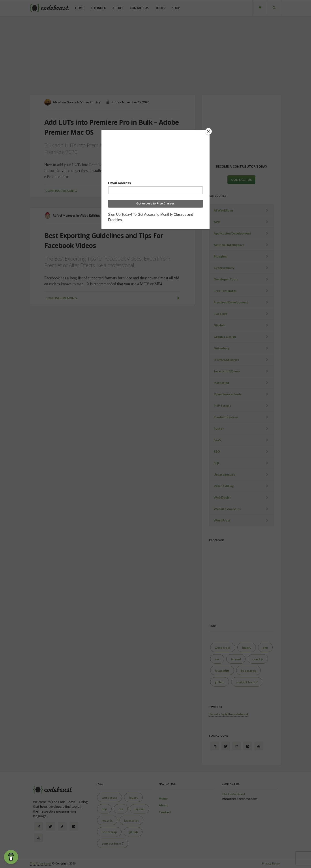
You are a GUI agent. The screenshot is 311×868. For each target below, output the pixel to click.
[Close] (208, 131)
